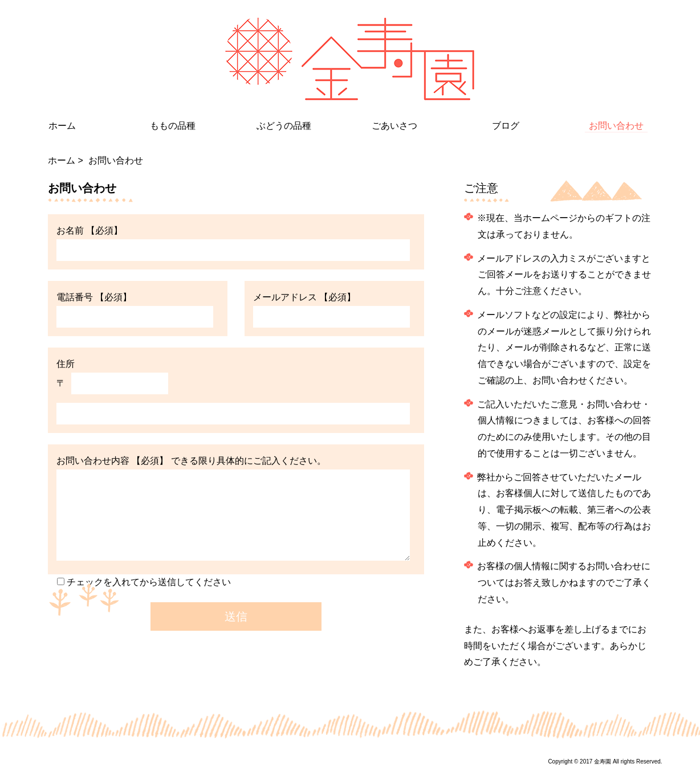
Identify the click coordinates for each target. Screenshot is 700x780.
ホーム (62, 126)
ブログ (506, 126)
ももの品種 (173, 126)
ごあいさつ (394, 126)
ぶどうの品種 (284, 126)
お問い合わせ (616, 128)
